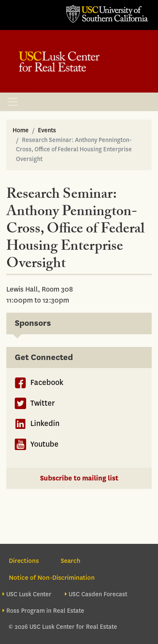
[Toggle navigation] (13, 102)
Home (21, 130)
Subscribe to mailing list (79, 478)
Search (71, 561)
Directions (24, 561)
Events (47, 130)
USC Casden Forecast (98, 594)
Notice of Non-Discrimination (52, 578)
